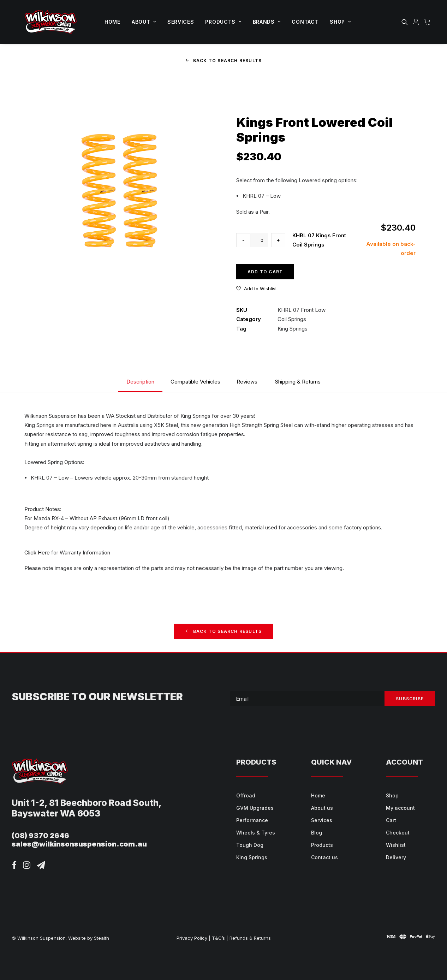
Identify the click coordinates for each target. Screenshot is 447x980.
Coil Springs (292, 319)
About (144, 22)
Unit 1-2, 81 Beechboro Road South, (87, 802)
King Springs (293, 328)
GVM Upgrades (255, 808)
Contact (305, 22)
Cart (391, 820)
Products (223, 22)
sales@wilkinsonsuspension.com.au (79, 844)
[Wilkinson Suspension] (51, 22)
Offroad (246, 795)
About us (322, 808)
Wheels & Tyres (256, 833)
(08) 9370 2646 (40, 835)
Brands (267, 22)
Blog (317, 833)
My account (400, 808)
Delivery (396, 857)
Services (181, 22)
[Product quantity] (259, 240)
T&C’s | (220, 938)
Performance (252, 820)
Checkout (398, 833)
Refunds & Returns (250, 938)
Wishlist (396, 845)
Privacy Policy (192, 938)
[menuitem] (112, 22)
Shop (340, 22)
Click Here (37, 553)
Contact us (324, 857)
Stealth (102, 938)
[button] (406, 22)
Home (112, 22)
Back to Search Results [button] (224, 61)
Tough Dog (250, 845)
